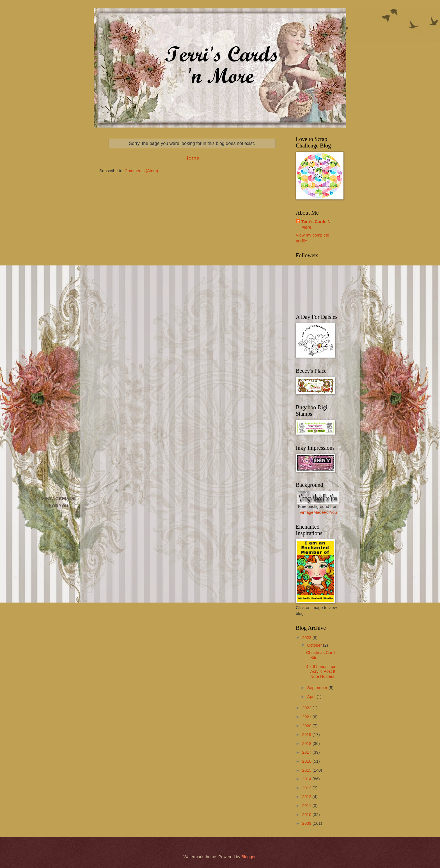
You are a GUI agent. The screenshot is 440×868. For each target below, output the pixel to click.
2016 (307, 761)
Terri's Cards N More (316, 225)
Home (192, 158)
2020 (307, 726)
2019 (307, 735)
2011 (307, 806)
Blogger (248, 857)
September (318, 688)
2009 (307, 823)
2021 (307, 717)
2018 (307, 744)
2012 (307, 797)
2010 (307, 815)
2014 (307, 779)
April (312, 697)
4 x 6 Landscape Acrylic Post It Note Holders (321, 672)
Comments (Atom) (141, 171)
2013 (307, 788)
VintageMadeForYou (318, 512)
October (315, 645)
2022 (307, 708)
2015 (307, 770)
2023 (307, 638)
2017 (307, 752)
